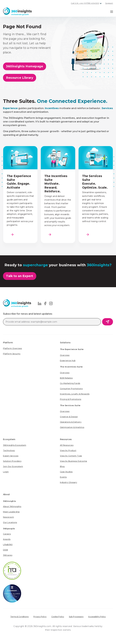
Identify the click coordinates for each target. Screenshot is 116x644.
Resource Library (20, 78)
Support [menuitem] (109, 3)
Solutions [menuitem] (65, 343)
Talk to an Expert (20, 276)
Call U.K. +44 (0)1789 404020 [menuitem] (85, 3)
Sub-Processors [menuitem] (76, 617)
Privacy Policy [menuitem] (40, 617)
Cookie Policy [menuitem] (58, 617)
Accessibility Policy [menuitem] (97, 617)
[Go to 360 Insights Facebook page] (45, 303)
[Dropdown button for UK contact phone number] (101, 3)
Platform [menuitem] (8, 343)
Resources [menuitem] (66, 439)
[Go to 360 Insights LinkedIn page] (40, 303)
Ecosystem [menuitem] (9, 439)
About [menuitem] (6, 494)
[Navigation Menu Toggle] (112, 12)
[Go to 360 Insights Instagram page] (51, 303)
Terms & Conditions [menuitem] (19, 617)
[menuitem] (13, 348)
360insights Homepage (25, 66)
